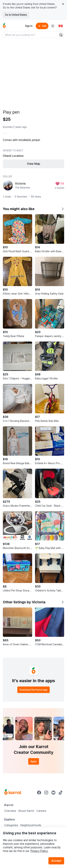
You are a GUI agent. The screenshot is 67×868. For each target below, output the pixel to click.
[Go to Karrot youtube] (53, 793)
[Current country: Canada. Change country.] (61, 26)
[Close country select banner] (63, 4)
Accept (56, 861)
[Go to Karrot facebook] (39, 793)
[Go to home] (4, 26)
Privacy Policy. (39, 851)
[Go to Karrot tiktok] (61, 793)
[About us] (53, 26)
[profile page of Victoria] (8, 185)
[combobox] (31, 35)
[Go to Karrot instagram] (46, 793)
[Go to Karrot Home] (13, 792)
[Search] (61, 35)
